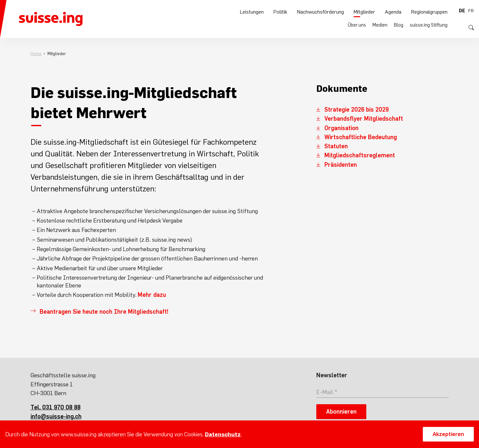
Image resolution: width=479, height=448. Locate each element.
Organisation (341, 128)
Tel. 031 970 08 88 (56, 407)
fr (471, 11)
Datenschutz (223, 434)
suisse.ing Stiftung (429, 11)
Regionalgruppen (429, 26)
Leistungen (252, 26)
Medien (380, 11)
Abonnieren (341, 412)
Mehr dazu (152, 295)
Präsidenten (341, 165)
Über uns (357, 11)
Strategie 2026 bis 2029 (357, 109)
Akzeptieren (448, 434)
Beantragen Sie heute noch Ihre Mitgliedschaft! (104, 312)
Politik (280, 26)
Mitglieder (364, 26)
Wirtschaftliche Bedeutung (361, 137)
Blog (399, 11)
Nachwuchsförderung (321, 26)
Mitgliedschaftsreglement (360, 155)
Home (36, 54)
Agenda (393, 26)
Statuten (336, 146)
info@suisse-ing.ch (56, 416)
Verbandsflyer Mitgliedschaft (364, 119)
